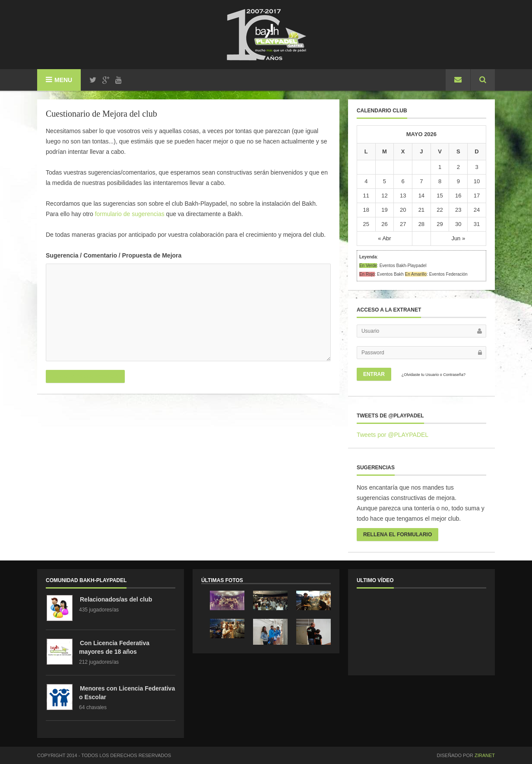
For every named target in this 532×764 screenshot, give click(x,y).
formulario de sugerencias (130, 214)
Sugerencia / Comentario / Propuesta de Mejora (114, 255)
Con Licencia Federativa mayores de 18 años (114, 647)
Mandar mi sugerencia (85, 376)
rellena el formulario (397, 535)
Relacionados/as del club (116, 599)
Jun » (458, 238)
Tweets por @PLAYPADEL (393, 435)
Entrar (374, 374)
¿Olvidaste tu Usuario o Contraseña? (434, 375)
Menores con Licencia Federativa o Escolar (127, 693)
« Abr (384, 238)
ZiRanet (485, 755)
